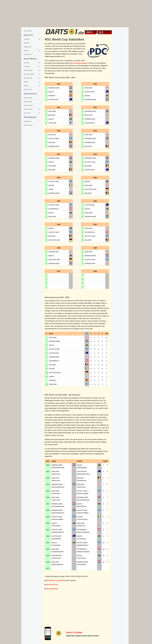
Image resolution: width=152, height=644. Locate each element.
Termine (27, 43)
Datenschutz (28, 125)
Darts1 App (28, 102)
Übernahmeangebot (80, 63)
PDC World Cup (52, 585)
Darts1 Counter (74, 632)
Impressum (28, 121)
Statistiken (28, 54)
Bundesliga (28, 98)
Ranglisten (28, 47)
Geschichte (28, 89)
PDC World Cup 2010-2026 (56, 580)
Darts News (28, 31)
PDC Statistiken (52, 589)
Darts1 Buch (28, 105)
